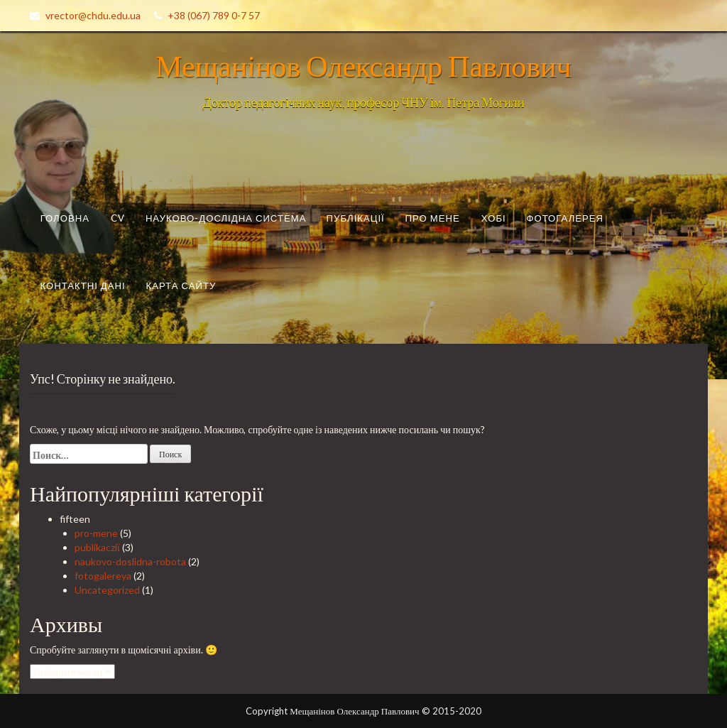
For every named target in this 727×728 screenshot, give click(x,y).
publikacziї (97, 547)
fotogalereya (103, 576)
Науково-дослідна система (226, 218)
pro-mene (96, 533)
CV (118, 218)
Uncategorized (107, 590)
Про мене (433, 218)
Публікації (356, 218)
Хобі (494, 218)
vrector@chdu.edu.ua (93, 15)
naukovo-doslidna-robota (130, 561)
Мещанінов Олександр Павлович (363, 65)
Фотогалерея (565, 218)
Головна (65, 218)
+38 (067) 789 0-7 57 (214, 15)
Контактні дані (82, 285)
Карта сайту (181, 285)
